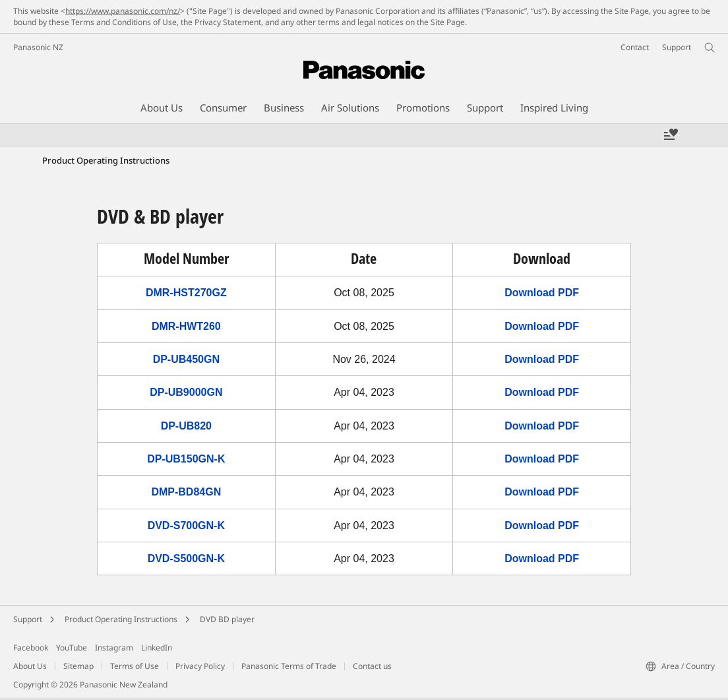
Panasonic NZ (38, 47)
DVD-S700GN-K (186, 525)
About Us (30, 666)
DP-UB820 (186, 426)
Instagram (114, 648)
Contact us (372, 666)
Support (28, 619)
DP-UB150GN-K (186, 459)
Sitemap (78, 666)
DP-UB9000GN (186, 392)
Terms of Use (135, 666)
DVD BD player (227, 619)
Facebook (31, 648)
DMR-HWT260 (186, 326)
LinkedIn (157, 648)
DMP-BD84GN (186, 492)
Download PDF (542, 293)
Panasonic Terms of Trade (289, 666)
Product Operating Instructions (121, 619)
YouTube (72, 648)
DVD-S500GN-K (186, 558)
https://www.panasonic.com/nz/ (123, 11)
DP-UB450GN (186, 359)
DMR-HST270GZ (186, 293)
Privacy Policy (200, 666)
